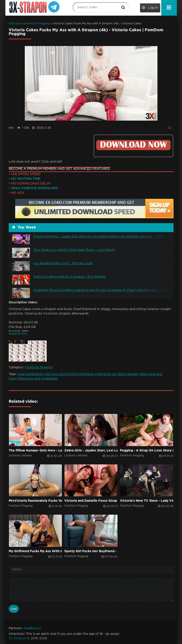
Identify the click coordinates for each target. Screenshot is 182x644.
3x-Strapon (18, 638)
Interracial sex (106, 374)
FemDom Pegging (38, 24)
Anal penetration (31, 374)
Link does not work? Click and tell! (36, 162)
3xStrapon (16, 24)
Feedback (31, 628)
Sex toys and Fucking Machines (69, 374)
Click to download (133, 145)
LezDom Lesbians (20, 456)
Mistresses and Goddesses (38, 379)
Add (14, 609)
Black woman (128, 374)
